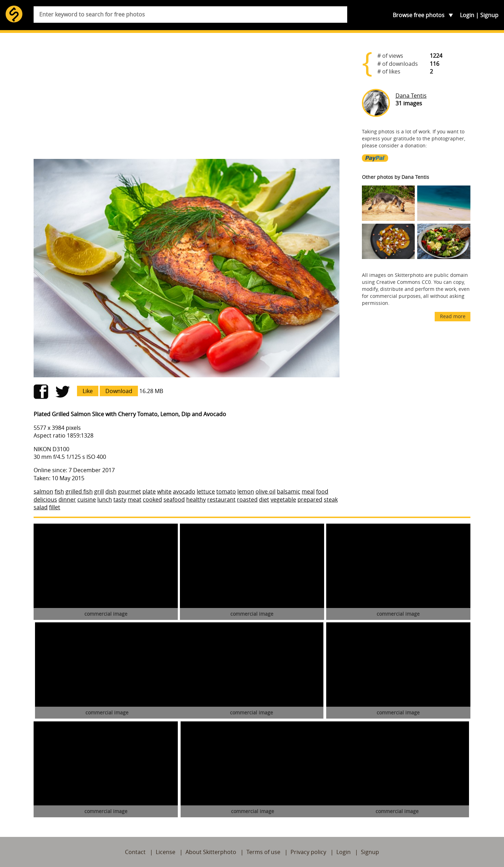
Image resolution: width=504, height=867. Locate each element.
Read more (453, 316)
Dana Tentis (411, 96)
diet (264, 499)
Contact (135, 852)
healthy (196, 499)
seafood (174, 499)
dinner (67, 499)
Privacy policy (308, 852)
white (164, 491)
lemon (246, 491)
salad (41, 507)
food (322, 491)
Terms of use (263, 852)
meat (135, 499)
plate (149, 491)
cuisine (87, 499)
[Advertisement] (187, 99)
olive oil (265, 491)
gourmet (129, 491)
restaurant (221, 499)
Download (119, 391)
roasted (247, 499)
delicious (45, 499)
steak (331, 499)
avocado (184, 491)
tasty (120, 499)
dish (111, 491)
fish (59, 491)
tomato (226, 491)
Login (467, 15)
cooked (152, 499)
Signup (489, 15)
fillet (55, 507)
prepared (310, 499)
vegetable (283, 499)
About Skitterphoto (211, 852)
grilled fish (79, 491)
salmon (43, 491)
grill (99, 491)
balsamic (289, 491)
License (166, 852)
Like (88, 391)
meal (308, 491)
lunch (105, 499)
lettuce (206, 491)
